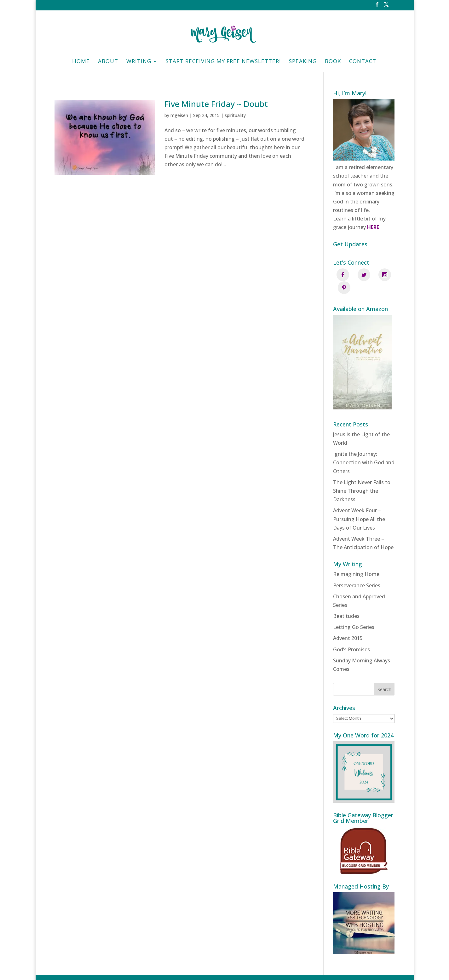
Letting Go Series (354, 614)
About (108, 62)
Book (333, 62)
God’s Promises (351, 637)
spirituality (235, 115)
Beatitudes (346, 603)
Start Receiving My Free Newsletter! (223, 62)
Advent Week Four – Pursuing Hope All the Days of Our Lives (359, 506)
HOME (81, 62)
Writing (139, 62)
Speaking (303, 62)
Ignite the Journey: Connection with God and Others (364, 449)
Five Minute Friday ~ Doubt (216, 104)
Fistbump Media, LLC (335, 971)
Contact (363, 62)
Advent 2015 (348, 625)
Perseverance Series (357, 572)
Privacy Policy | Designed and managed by (255, 971)
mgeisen (179, 115)
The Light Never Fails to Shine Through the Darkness (362, 478)
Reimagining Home (356, 561)
